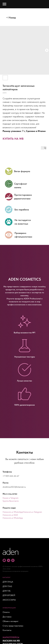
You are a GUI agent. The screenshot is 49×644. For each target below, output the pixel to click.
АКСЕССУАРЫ (9, 600)
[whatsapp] (4, 560)
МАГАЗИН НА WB (11, 641)
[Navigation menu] (4, 4)
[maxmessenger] (13, 560)
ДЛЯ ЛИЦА (8, 582)
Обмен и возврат (11, 621)
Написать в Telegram (32, 512)
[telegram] (9, 560)
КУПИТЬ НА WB (13, 139)
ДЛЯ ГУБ (7, 591)
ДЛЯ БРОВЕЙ (9, 595)
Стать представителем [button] (13, 626)
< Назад (11, 18)
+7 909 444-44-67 (11, 476)
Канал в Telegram (11, 498)
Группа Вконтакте (11, 501)
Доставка (7, 617)
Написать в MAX (10, 515)
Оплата (6, 612)
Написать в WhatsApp (13, 512)
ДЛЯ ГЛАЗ (7, 586)
